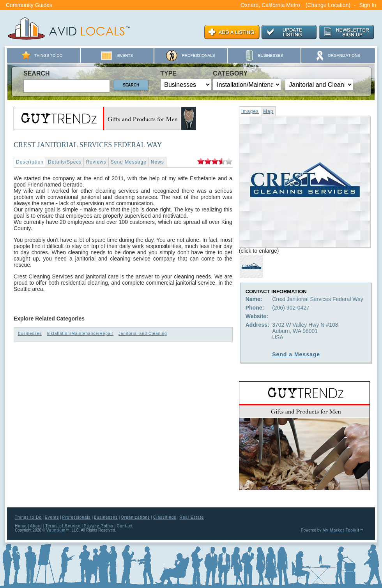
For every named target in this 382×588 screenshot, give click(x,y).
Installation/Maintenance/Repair (80, 334)
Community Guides (29, 5)
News (157, 162)
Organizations (135, 517)
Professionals (77, 517)
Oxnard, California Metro (270, 5)
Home (21, 526)
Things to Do (28, 517)
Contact (125, 526)
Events (52, 517)
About (36, 526)
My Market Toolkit (341, 530)
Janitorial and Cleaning (143, 334)
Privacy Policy (99, 526)
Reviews (96, 162)
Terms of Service (63, 526)
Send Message (129, 162)
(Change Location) (328, 5)
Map (268, 111)
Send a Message (296, 354)
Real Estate (192, 517)
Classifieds (165, 517)
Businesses (30, 334)
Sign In (368, 5)
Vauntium (56, 530)
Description (30, 162)
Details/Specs (65, 162)
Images (250, 111)
